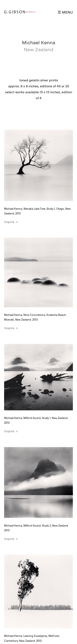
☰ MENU (65, 12)
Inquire (9, 222)
